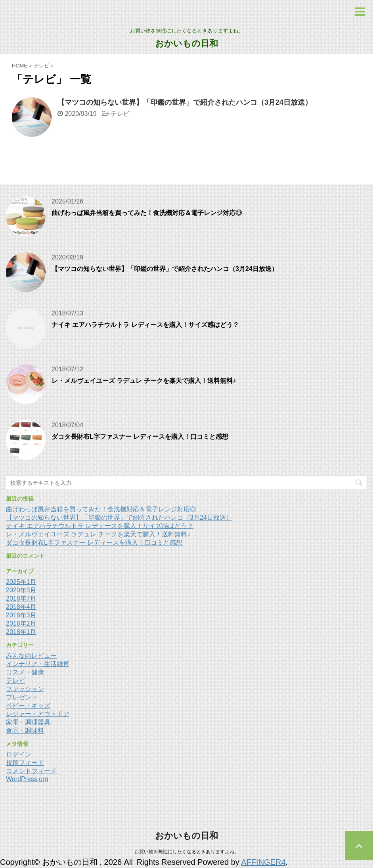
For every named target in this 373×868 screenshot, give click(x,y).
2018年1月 (21, 632)
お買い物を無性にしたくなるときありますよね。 (187, 852)
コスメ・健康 (25, 672)
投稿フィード (25, 763)
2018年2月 (21, 623)
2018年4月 (21, 607)
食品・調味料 (25, 731)
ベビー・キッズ (28, 706)
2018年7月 (21, 598)
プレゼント (22, 697)
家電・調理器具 (28, 722)
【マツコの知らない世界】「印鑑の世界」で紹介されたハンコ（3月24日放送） (185, 102)
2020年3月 (21, 590)
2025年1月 (21, 582)
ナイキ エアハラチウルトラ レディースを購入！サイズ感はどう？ (145, 325)
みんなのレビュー (31, 656)
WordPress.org (27, 779)
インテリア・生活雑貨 (38, 664)
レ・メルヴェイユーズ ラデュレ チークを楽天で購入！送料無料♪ (144, 381)
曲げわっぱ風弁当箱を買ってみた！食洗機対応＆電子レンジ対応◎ (147, 213)
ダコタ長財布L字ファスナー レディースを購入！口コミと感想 (140, 437)
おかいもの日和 (186, 43)
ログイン (19, 754)
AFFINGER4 (263, 862)
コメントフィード (31, 771)
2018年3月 (21, 615)
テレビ (120, 114)
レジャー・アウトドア (38, 714)
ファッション (25, 689)
